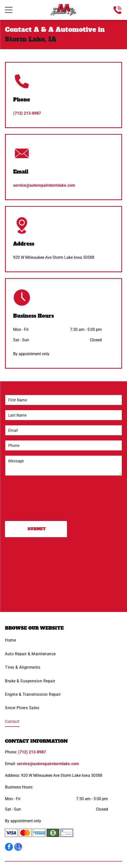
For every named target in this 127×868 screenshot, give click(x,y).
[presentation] (26, 498)
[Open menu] (9, 10)
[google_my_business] (18, 847)
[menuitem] (63, 642)
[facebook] (9, 847)
